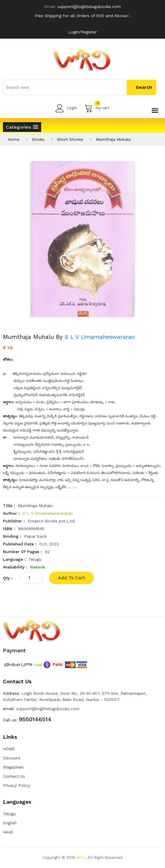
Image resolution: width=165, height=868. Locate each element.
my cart (97, 108)
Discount (12, 758)
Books (38, 139)
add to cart (71, 578)
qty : (8, 578)
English (10, 823)
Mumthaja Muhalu (113, 139)
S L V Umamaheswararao (100, 337)
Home (14, 139)
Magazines (13, 767)
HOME (9, 749)
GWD (81, 858)
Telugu (9, 814)
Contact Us (14, 776)
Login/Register (82, 32)
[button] (22, 127)
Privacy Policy (16, 785)
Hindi (8, 832)
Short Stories (70, 139)
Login (66, 108)
